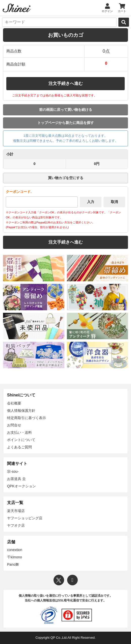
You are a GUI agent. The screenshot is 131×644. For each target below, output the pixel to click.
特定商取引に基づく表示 (27, 418)
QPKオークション (21, 486)
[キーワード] (59, 22)
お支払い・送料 (19, 432)
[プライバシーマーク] (48, 615)
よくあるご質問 (19, 447)
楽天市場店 (16, 511)
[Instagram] (72, 580)
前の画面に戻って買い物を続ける (66, 110)
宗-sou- (13, 471)
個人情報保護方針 (21, 411)
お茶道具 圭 (16, 479)
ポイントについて (21, 440)
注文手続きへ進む (66, 83)
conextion (15, 550)
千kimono (15, 557)
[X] (59, 580)
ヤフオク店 (16, 525)
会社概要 (14, 403)
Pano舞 (13, 564)
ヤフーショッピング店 (25, 518)
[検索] (124, 22)
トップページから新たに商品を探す (66, 123)
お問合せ (14, 425)
